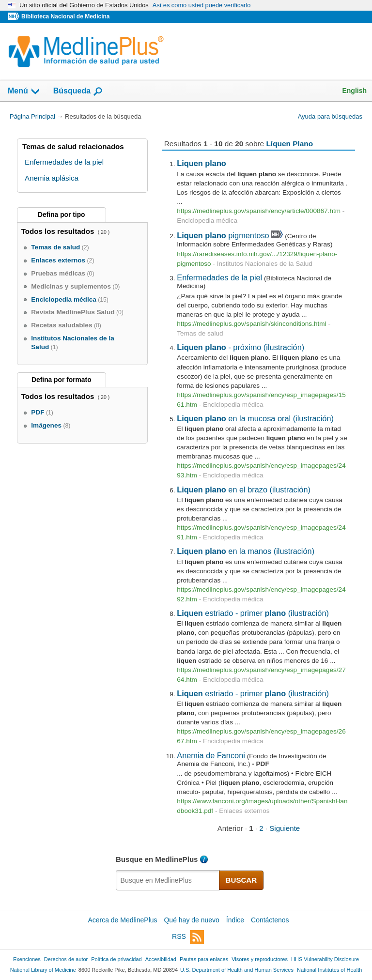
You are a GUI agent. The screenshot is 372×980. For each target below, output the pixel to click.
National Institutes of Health (329, 970)
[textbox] (168, 880)
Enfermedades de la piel (219, 277)
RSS (188, 937)
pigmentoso (223, 235)
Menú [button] (24, 92)
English (354, 91)
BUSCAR (241, 880)
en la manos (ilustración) (246, 551)
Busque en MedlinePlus (157, 859)
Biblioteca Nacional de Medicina (65, 16)
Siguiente (285, 828)
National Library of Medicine (43, 970)
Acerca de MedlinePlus (122, 920)
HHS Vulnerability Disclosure (325, 959)
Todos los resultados (59, 231)
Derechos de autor (66, 959)
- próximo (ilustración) (240, 347)
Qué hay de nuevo (191, 920)
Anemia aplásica (52, 178)
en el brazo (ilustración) (244, 490)
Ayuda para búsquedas (330, 116)
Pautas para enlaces (204, 959)
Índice (235, 920)
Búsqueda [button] (78, 92)
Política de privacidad (116, 959)
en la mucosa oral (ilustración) (255, 418)
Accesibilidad (161, 959)
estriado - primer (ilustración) (253, 613)
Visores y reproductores (260, 959)
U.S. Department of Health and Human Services (237, 970)
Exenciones (27, 959)
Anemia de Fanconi (211, 755)
